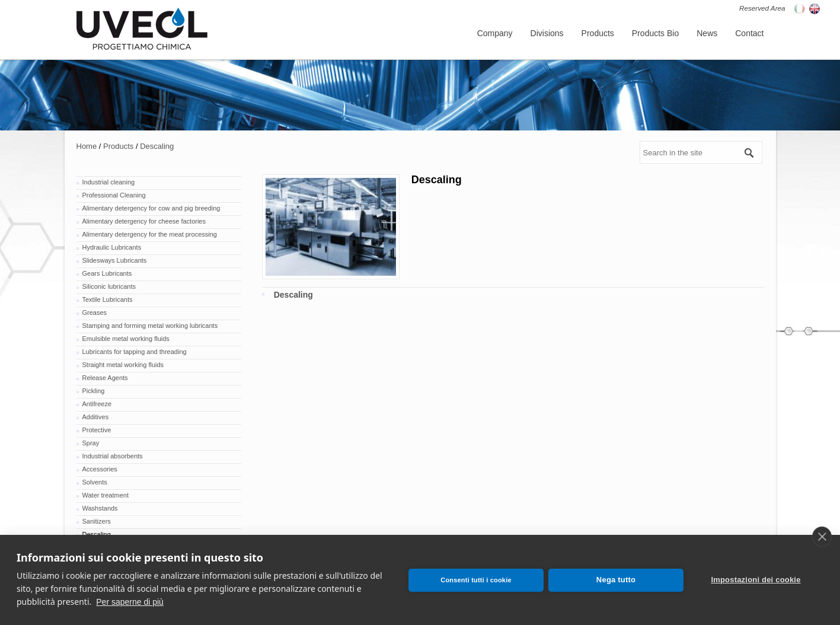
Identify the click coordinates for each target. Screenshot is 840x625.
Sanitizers (97, 521)
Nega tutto (616, 580)
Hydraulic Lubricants (112, 247)
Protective (97, 430)
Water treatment (106, 495)
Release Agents (105, 378)
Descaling (157, 146)
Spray (91, 443)
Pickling (94, 391)
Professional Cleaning (114, 195)
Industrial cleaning (109, 182)
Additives (96, 417)
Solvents (95, 482)
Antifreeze (97, 404)
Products (118, 146)
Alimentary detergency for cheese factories (144, 221)
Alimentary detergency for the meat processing (150, 234)
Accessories (100, 469)
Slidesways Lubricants (115, 260)
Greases (95, 312)
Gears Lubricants (107, 273)
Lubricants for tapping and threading (135, 352)
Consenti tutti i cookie (476, 580)
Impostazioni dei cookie (756, 580)
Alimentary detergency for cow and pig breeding (151, 208)
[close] (822, 537)
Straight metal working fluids (123, 365)
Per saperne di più (130, 602)
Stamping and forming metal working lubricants (150, 326)
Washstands (100, 508)
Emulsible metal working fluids (126, 339)
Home (87, 146)
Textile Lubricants (108, 299)
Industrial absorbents (113, 456)
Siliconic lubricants (109, 286)
